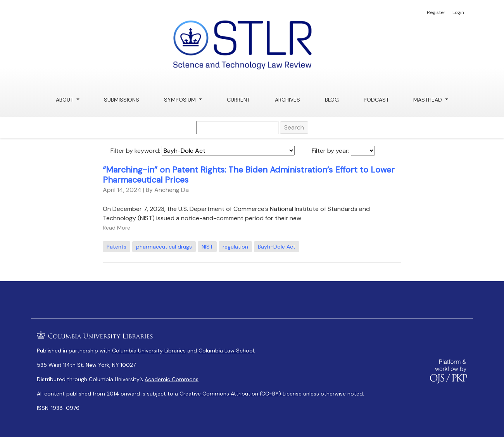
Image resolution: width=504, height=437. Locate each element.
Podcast (376, 100)
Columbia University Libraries (149, 351)
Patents (117, 247)
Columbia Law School (226, 351)
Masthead (428, 100)
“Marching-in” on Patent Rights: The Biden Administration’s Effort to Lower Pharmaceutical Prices (249, 175)
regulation (235, 247)
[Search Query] (237, 128)
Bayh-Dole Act (277, 247)
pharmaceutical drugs (164, 247)
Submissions (122, 100)
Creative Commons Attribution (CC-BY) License (241, 394)
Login (458, 12)
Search (294, 127)
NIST (207, 247)
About (65, 100)
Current (238, 100)
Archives (287, 100)
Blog (332, 100)
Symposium (181, 100)
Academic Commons (172, 379)
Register (436, 12)
